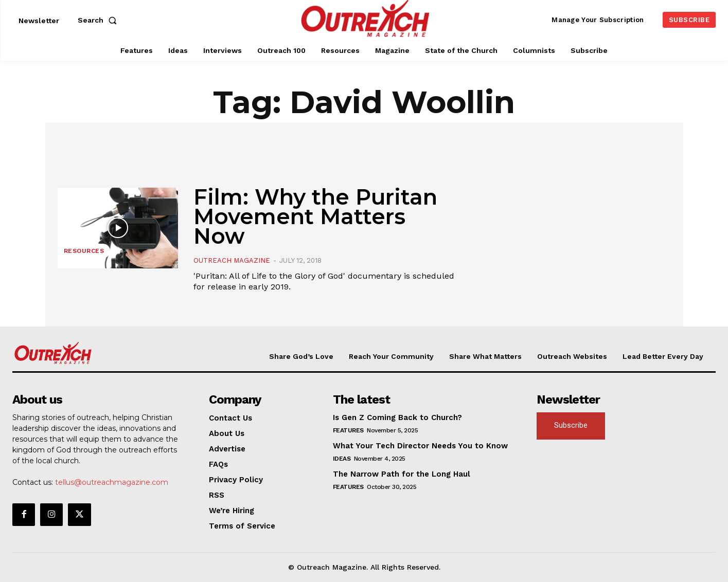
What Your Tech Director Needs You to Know (420, 446)
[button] (99, 20)
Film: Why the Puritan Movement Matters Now (315, 216)
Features (348, 430)
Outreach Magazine (232, 260)
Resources (84, 251)
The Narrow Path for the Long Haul (402, 474)
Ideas (342, 459)
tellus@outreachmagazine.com (112, 482)
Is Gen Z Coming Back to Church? (397, 417)
